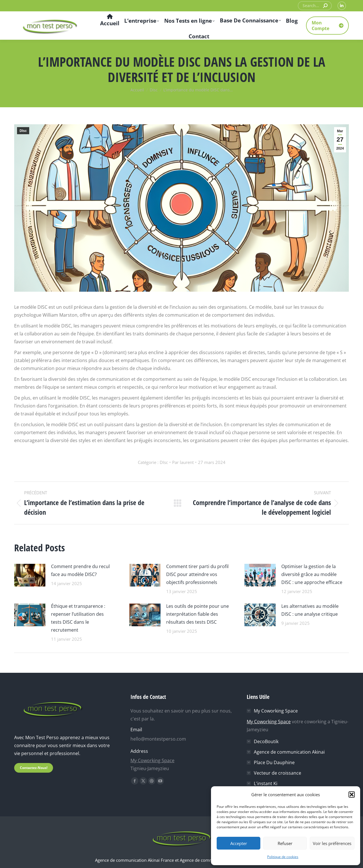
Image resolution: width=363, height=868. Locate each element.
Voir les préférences (332, 843)
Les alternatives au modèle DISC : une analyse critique (310, 610)
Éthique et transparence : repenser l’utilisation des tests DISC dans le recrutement (78, 618)
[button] (352, 795)
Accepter (239, 843)
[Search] (315, 6)
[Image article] (30, 574)
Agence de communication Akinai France (135, 860)
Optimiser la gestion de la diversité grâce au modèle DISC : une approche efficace (312, 574)
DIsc (23, 131)
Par (183, 462)
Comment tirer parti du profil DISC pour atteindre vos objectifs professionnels (197, 574)
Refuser (285, 843)
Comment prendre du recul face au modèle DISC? (80, 570)
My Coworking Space (152, 760)
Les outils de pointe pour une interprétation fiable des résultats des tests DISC (198, 614)
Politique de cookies (283, 857)
